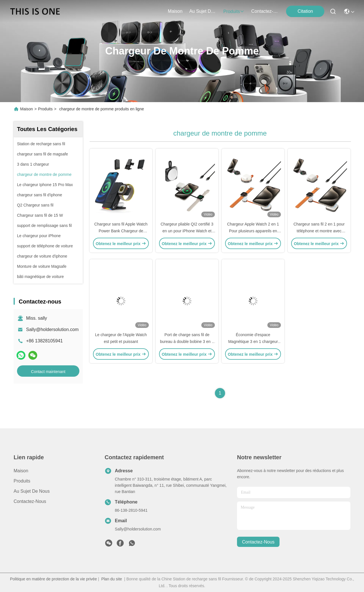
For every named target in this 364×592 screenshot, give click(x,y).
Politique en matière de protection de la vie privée (53, 579)
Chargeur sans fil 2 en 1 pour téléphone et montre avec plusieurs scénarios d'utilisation (319, 231)
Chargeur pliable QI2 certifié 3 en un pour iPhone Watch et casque (187, 231)
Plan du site (112, 579)
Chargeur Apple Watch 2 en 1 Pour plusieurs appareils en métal (253, 231)
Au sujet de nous (32, 491)
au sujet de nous (203, 11)
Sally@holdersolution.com (52, 329)
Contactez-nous (30, 501)
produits (234, 11)
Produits (45, 109)
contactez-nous (265, 11)
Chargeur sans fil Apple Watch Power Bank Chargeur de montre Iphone (121, 231)
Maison (175, 11)
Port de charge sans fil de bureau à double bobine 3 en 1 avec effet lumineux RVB (187, 342)
